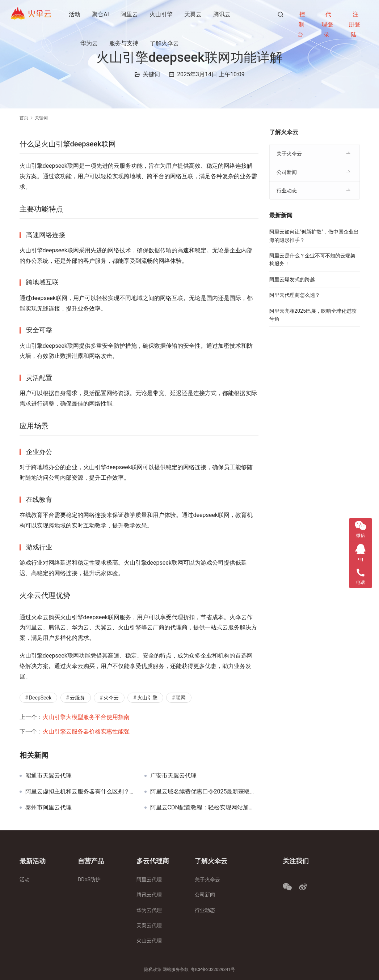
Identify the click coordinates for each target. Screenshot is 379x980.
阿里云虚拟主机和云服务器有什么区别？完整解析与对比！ (79, 792)
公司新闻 (287, 172)
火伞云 (111, 698)
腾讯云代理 (149, 895)
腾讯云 (223, 14)
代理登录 (327, 24)
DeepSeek (40, 698)
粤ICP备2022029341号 (213, 970)
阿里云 (130, 14)
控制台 (302, 24)
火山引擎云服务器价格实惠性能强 (86, 731)
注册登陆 (354, 24)
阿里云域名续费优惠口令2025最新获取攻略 (204, 792)
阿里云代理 (149, 880)
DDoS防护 (89, 880)
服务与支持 (125, 43)
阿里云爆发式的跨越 (292, 279)
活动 (75, 14)
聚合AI (101, 14)
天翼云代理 (149, 925)
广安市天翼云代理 (173, 776)
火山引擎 (162, 14)
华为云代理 (149, 910)
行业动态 (287, 191)
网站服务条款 (176, 970)
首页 (24, 118)
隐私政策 (153, 970)
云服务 (77, 698)
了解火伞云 (165, 43)
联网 (181, 698)
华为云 (90, 43)
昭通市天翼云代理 (49, 776)
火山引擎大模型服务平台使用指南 (86, 717)
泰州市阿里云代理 (49, 808)
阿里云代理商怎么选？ (295, 295)
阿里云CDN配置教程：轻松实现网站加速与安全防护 (204, 808)
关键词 (151, 74)
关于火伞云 (289, 154)
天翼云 (194, 14)
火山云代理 (149, 941)
